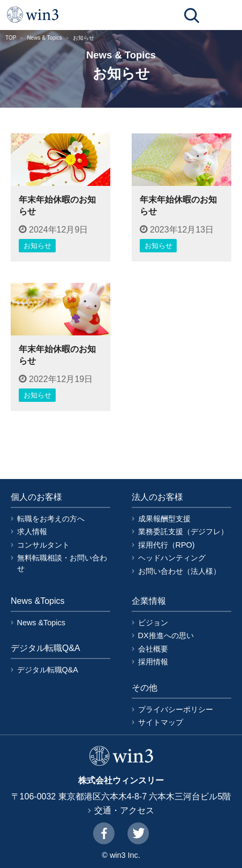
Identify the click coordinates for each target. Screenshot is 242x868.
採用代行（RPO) (167, 545)
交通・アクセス (124, 810)
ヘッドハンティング (172, 558)
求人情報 (32, 532)
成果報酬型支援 (164, 519)
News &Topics (41, 623)
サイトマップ (161, 722)
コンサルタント (43, 545)
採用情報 (153, 662)
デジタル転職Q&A (48, 670)
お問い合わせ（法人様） (179, 571)
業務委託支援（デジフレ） (183, 532)
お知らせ (37, 246)
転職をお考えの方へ (51, 519)
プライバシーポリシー (176, 709)
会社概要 (153, 649)
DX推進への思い (166, 635)
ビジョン (153, 623)
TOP (11, 38)
